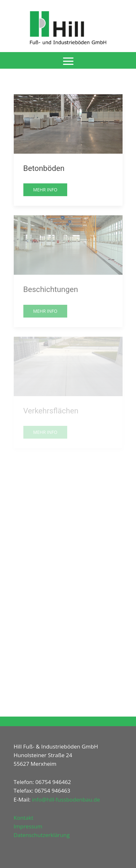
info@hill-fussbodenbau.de (66, 799)
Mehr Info (45, 190)
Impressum (28, 826)
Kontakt (24, 818)
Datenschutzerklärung (42, 835)
